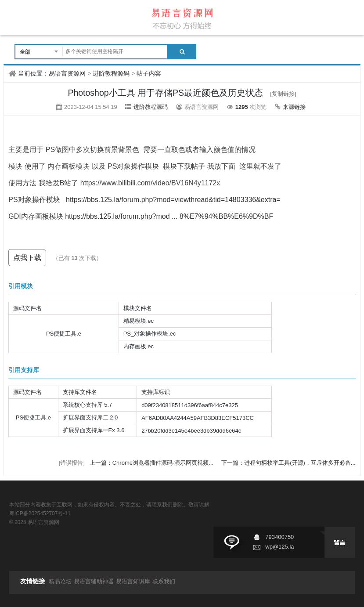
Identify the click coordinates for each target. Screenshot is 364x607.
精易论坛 (60, 581)
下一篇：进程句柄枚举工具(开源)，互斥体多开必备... (288, 463)
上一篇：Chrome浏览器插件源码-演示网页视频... (152, 463)
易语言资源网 (67, 73)
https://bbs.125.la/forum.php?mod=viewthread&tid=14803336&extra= (173, 200)
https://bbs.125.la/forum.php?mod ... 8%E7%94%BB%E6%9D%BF (169, 216)
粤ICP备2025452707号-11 (40, 513)
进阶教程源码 (111, 73)
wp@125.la (279, 547)
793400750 (279, 537)
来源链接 (294, 107)
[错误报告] (72, 463)
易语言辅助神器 (94, 581)
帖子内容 (149, 73)
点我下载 (27, 258)
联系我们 (164, 581)
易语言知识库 (133, 581)
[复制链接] (283, 94)
